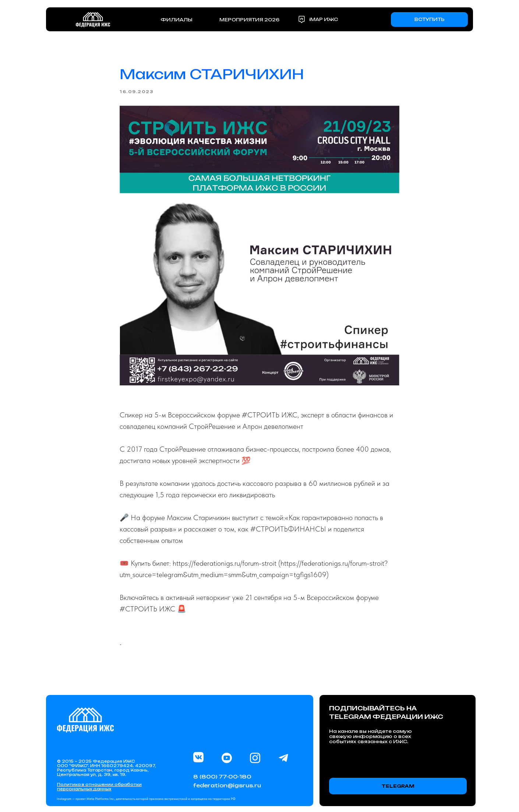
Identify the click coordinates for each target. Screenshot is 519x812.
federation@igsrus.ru (227, 785)
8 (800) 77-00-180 (222, 776)
